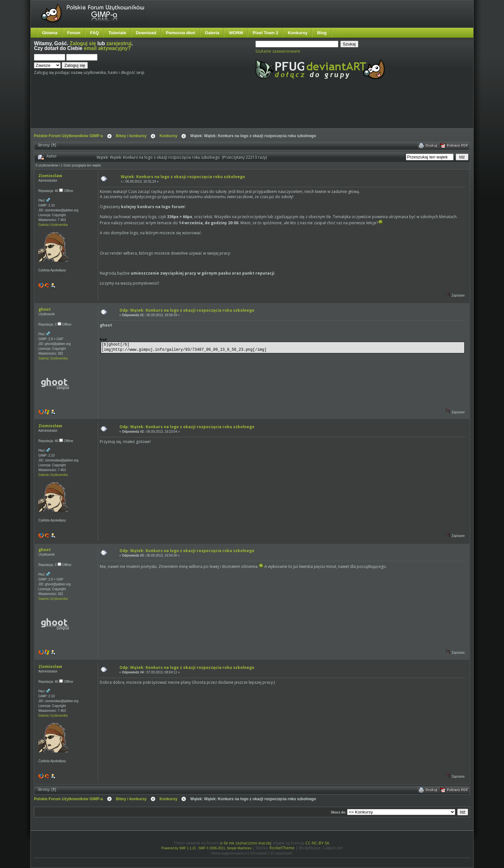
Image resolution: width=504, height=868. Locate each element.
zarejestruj (119, 43)
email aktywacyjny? (107, 48)
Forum (74, 33)
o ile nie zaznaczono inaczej (246, 843)
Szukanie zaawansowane (278, 51)
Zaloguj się (83, 43)
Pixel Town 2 (266, 33)
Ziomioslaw (50, 176)
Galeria (212, 33)
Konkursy (298, 33)
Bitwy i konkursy (131, 136)
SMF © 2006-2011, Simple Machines (225, 848)
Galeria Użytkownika (53, 225)
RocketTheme (282, 848)
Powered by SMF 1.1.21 (179, 848)
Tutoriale (117, 33)
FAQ (94, 33)
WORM (236, 33)
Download (146, 33)
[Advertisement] (155, 109)
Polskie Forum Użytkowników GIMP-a (68, 136)
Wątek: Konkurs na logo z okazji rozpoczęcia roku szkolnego (183, 177)
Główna (50, 33)
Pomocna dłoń (181, 33)
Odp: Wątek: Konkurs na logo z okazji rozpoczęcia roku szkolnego (187, 310)
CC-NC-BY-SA (317, 843)
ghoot (45, 309)
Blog (322, 33)
